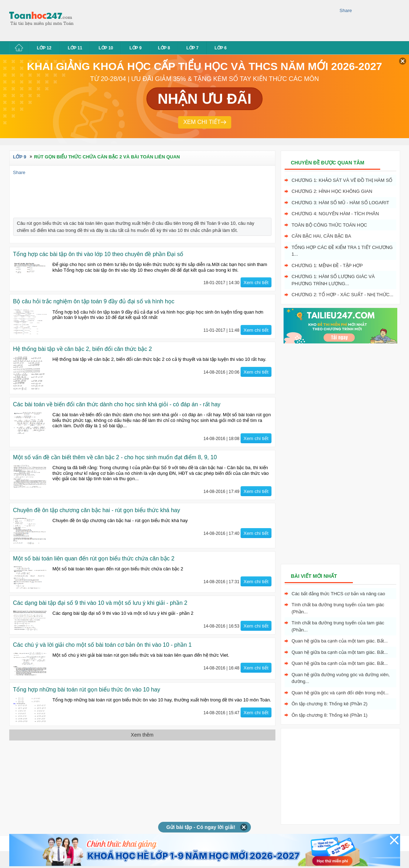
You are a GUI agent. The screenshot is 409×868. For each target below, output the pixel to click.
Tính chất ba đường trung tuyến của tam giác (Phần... (338, 608)
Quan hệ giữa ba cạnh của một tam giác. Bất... (340, 641)
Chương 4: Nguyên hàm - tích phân (335, 214)
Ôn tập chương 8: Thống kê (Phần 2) (330, 704)
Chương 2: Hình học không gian (332, 191)
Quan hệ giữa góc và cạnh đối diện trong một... (340, 693)
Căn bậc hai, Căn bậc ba (322, 236)
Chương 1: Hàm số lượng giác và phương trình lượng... (333, 280)
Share (346, 10)
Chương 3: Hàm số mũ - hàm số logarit (341, 203)
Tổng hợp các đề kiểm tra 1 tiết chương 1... (342, 251)
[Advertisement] (210, 20)
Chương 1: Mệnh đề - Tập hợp (327, 265)
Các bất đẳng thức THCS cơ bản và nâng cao (338, 594)
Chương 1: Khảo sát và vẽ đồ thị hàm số (342, 180)
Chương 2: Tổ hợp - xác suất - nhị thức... (343, 295)
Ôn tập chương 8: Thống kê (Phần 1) (330, 715)
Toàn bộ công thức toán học (330, 225)
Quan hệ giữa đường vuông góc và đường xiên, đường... (341, 678)
